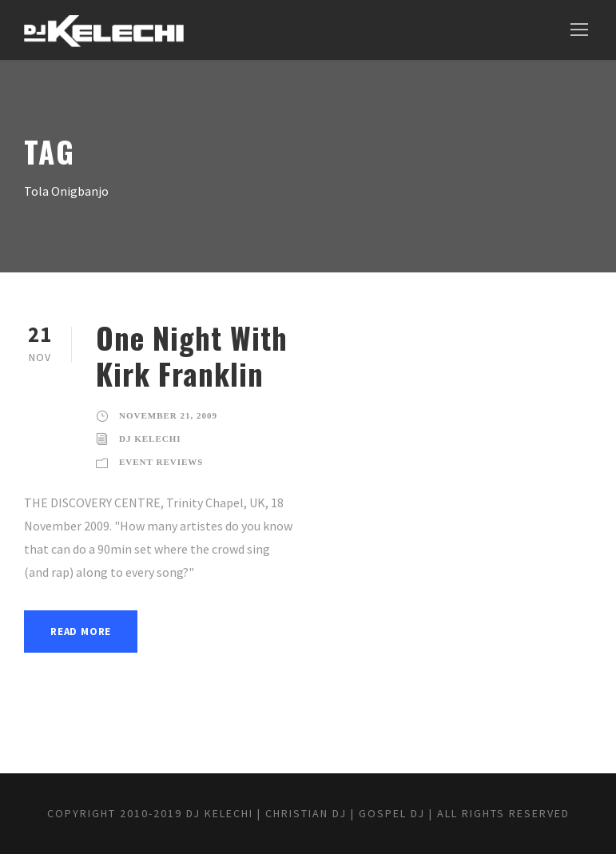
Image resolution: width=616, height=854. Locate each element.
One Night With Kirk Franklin (192, 355)
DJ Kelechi (150, 439)
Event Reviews (161, 462)
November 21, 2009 (168, 415)
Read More (81, 632)
